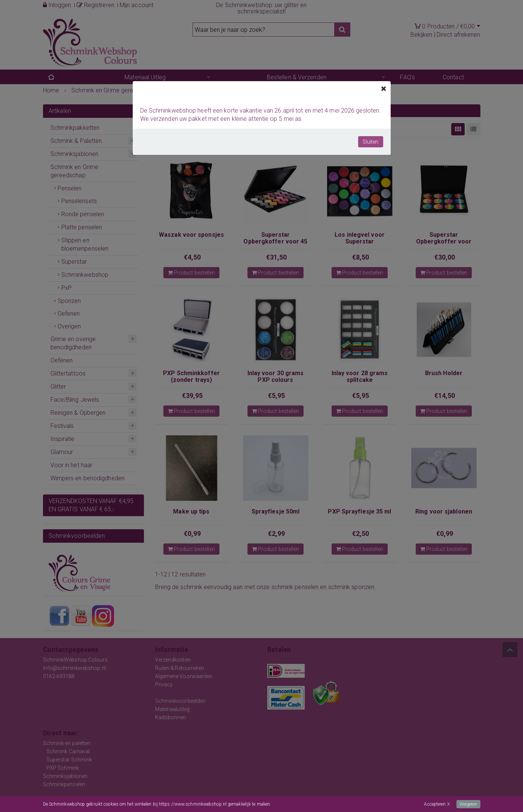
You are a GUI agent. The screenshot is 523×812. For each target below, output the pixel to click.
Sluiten (371, 142)
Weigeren (468, 804)
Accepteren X (437, 804)
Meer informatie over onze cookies (305, 804)
